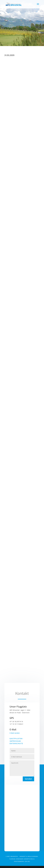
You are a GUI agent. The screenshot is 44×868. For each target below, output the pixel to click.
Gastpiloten (16, 739)
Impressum (15, 741)
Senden (28, 779)
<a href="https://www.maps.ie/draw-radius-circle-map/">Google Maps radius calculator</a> (22, 819)
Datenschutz (16, 744)
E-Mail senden (15, 733)
